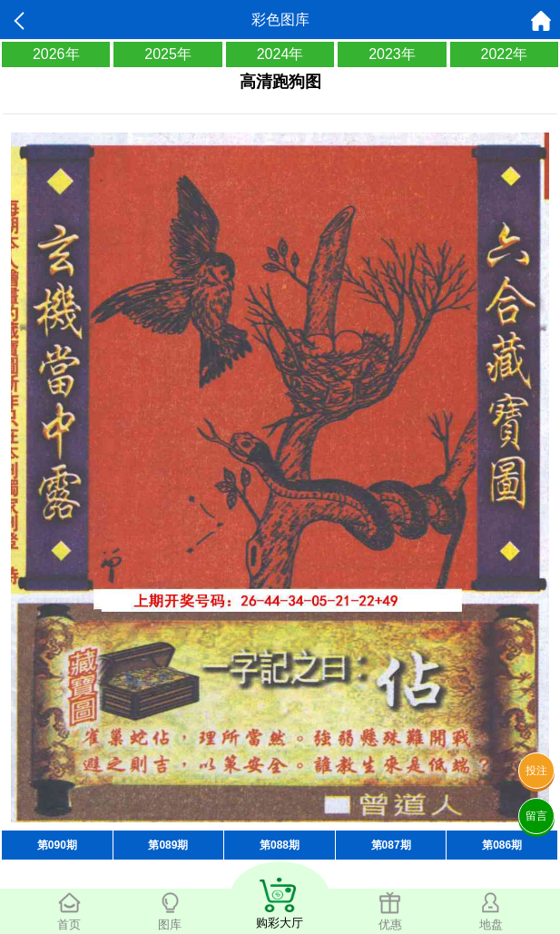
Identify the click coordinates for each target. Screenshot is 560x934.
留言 (536, 816)
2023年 (392, 54)
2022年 (505, 54)
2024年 (280, 54)
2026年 (56, 54)
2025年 (168, 54)
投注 (536, 771)
